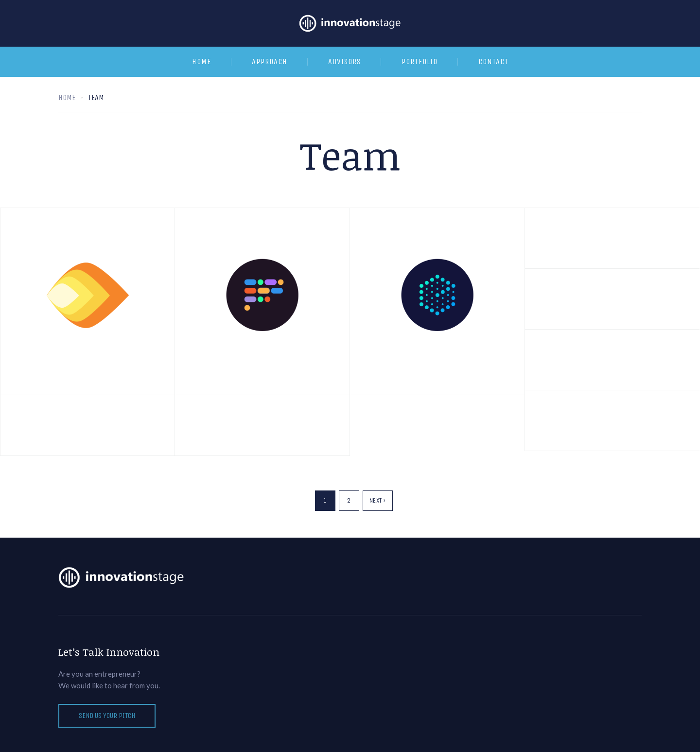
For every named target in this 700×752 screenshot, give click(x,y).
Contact (493, 61)
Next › (378, 500)
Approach (270, 61)
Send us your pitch (107, 716)
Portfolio (420, 61)
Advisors (344, 61)
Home (201, 61)
